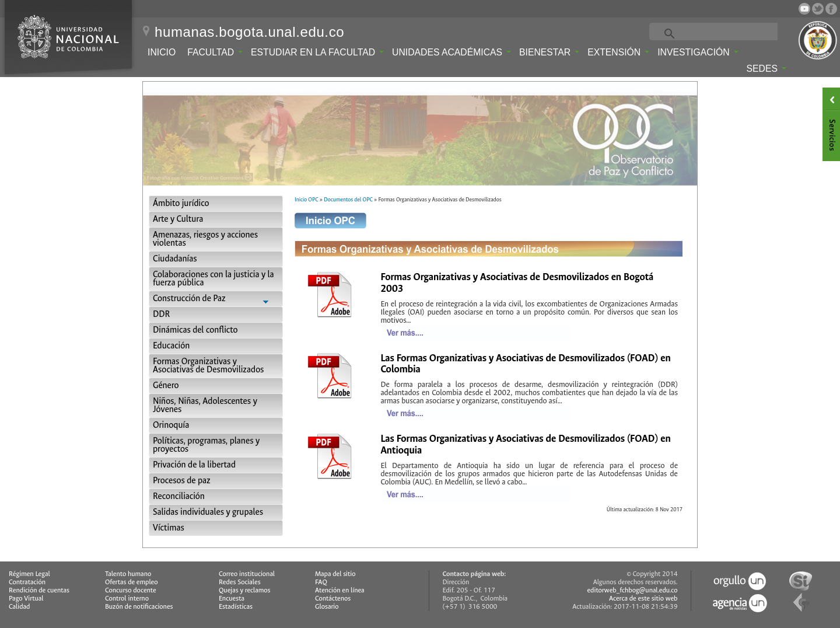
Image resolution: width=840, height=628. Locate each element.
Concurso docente (131, 590)
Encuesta (232, 599)
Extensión (618, 52)
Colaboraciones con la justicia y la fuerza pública (213, 279)
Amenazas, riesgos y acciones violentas (205, 239)
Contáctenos (333, 599)
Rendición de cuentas (39, 590)
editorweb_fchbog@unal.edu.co (632, 590)
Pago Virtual (26, 599)
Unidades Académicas (452, 52)
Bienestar (549, 52)
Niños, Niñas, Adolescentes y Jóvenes (205, 405)
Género (166, 385)
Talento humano (128, 574)
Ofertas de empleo (132, 582)
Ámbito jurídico (181, 203)
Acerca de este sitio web (643, 599)
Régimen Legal (29, 574)
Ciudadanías (175, 259)
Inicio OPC (307, 200)
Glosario (327, 607)
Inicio (162, 52)
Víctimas (169, 528)
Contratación (27, 582)
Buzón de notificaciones (139, 607)
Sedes (766, 69)
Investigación (698, 52)
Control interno (127, 599)
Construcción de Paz (216, 300)
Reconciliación (179, 496)
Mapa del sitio (335, 574)
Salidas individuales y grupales (208, 512)
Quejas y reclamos (245, 590)
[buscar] (728, 33)
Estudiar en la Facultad (317, 52)
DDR (161, 314)
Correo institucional (247, 574)
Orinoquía (171, 425)
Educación (171, 346)
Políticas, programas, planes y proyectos (206, 445)
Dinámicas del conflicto (195, 330)
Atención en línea (340, 590)
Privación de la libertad (194, 465)
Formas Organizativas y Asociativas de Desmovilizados (208, 366)
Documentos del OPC (348, 200)
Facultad (215, 52)
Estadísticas (236, 607)
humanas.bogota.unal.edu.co (249, 32)
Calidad (19, 607)
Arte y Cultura (178, 219)
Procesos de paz (182, 481)
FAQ (321, 582)
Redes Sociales (240, 582)
